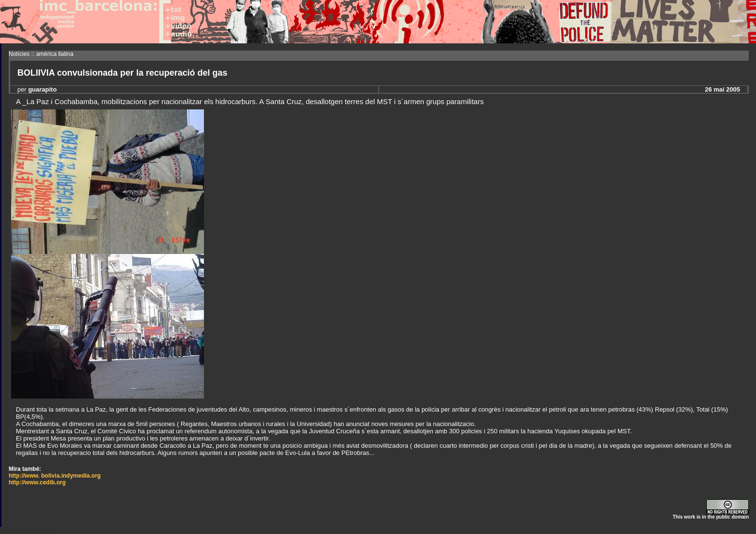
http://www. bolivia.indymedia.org (55, 476)
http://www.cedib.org (37, 482)
